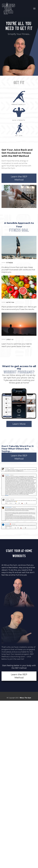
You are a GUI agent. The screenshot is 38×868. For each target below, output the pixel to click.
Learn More (19, 424)
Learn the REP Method (19, 178)
